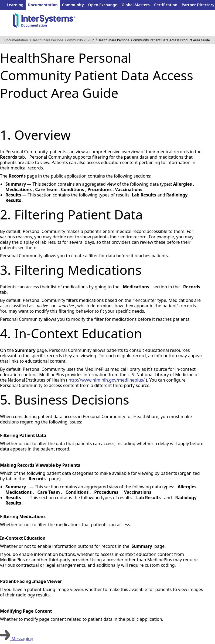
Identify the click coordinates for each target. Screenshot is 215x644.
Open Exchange (103, 5)
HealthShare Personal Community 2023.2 (63, 40)
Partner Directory (198, 5)
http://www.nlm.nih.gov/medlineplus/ (107, 380)
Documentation (43, 5)
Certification (166, 5)
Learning (15, 5)
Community (73, 5)
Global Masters (136, 5)
